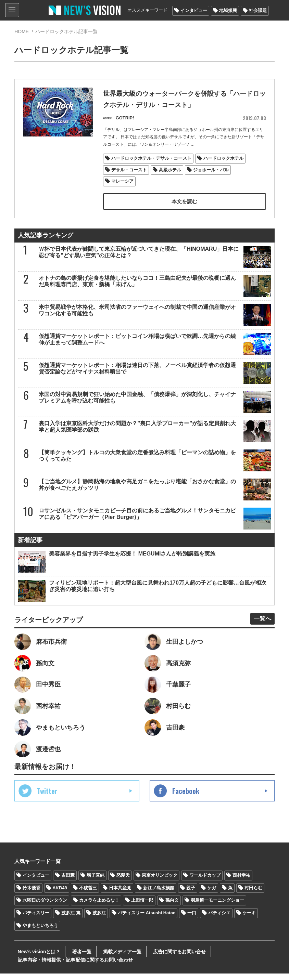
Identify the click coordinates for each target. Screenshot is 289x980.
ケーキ (249, 919)
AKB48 (60, 894)
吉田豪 (68, 881)
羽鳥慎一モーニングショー (217, 907)
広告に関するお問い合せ (163, 958)
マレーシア (122, 183)
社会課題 (258, 10)
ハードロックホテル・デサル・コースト (151, 160)
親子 (191, 894)
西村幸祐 (241, 881)
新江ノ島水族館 (159, 894)
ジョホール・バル (211, 171)
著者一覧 (74, 958)
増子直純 (96, 881)
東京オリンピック (160, 881)
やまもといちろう (40, 932)
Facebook (186, 797)
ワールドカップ (205, 881)
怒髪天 (123, 881)
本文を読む (185, 203)
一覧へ (261, 620)
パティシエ (219, 919)
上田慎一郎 (142, 907)
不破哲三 (88, 894)
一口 (192, 919)
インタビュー (194, 10)
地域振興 (228, 10)
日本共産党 (120, 894)
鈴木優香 (32, 894)
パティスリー (36, 919)
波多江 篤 (71, 919)
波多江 (99, 919)
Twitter (47, 797)
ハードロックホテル (223, 160)
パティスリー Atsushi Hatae (147, 919)
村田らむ (253, 894)
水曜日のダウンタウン (45, 907)
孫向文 (172, 907)
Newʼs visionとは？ (36, 958)
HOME (22, 31)
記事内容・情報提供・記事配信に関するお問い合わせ (72, 966)
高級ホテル (170, 171)
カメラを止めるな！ (99, 907)
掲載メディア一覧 (110, 958)
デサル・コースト (129, 171)
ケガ (212, 894)
